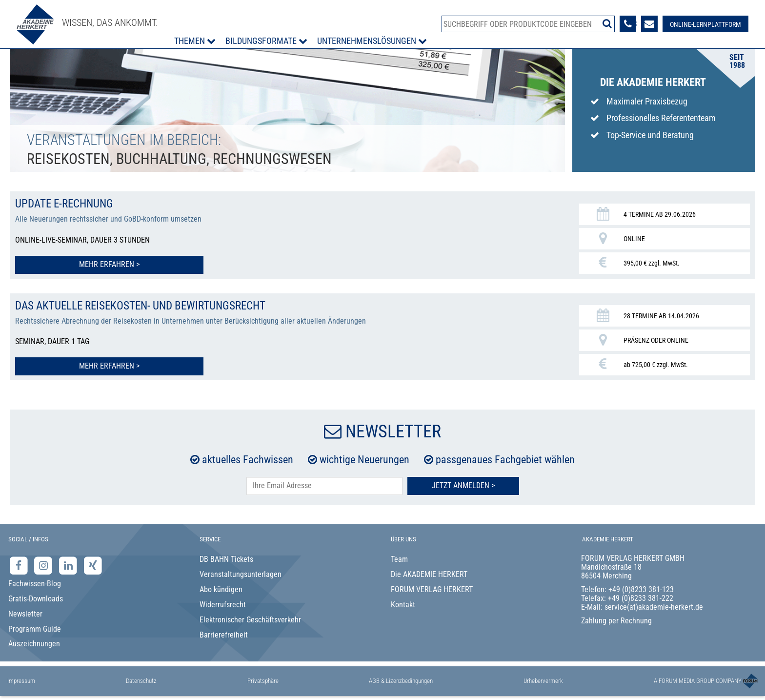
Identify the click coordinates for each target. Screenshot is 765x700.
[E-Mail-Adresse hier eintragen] (324, 485)
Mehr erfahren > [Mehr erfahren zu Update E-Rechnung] (86, 264)
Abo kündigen (221, 588)
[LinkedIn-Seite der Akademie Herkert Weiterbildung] (69, 565)
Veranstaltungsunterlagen (241, 573)
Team (399, 558)
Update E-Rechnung (67, 204)
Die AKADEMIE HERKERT (429, 573)
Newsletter (25, 613)
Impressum (21, 680)
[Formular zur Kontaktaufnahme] (649, 24)
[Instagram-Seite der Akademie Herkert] (45, 565)
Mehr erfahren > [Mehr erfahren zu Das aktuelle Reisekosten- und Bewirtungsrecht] (86, 365)
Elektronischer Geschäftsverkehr (250, 619)
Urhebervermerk (543, 680)
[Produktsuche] (528, 24)
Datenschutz (141, 680)
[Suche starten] (607, 23)
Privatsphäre (263, 680)
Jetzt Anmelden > (463, 484)
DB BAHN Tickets (226, 558)
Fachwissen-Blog (35, 583)
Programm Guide (35, 628)
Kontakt (403, 604)
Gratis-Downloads (36, 598)
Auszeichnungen (34, 643)
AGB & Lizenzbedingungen (401, 680)
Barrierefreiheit (224, 634)
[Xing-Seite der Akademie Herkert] (93, 565)
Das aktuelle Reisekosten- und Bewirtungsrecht (147, 305)
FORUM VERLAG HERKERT (432, 588)
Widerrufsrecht (223, 604)
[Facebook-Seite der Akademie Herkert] (20, 565)
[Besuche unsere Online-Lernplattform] (705, 24)
